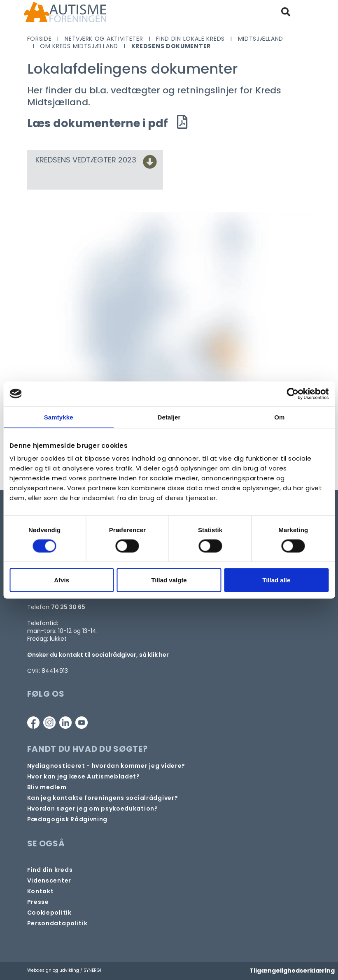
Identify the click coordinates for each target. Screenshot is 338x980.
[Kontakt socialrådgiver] (103, 798)
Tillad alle (276, 580)
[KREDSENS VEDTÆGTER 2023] (150, 164)
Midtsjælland (261, 39)
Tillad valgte (169, 580)
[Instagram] (49, 723)
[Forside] (65, 12)
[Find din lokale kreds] (50, 870)
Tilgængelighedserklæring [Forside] (292, 971)
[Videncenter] (49, 881)
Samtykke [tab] (59, 417)
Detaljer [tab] (169, 417)
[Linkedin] (65, 723)
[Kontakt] (41, 891)
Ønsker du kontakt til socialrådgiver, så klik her (98, 655)
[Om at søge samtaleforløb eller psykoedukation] (93, 809)
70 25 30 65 (68, 607)
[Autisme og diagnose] (106, 766)
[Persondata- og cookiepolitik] (49, 913)
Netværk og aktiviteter (104, 39)
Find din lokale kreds (190, 39)
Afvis (62, 580)
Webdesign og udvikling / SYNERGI (64, 970)
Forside (40, 39)
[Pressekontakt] (38, 902)
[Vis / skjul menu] (308, 12)
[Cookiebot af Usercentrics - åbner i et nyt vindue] (293, 394)
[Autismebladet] (84, 777)
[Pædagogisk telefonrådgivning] (68, 819)
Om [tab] (279, 417)
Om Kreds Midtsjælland (79, 46)
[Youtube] (82, 723)
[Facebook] (33, 723)
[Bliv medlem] (47, 787)
